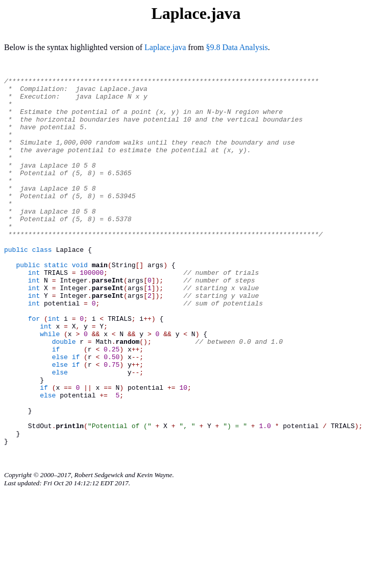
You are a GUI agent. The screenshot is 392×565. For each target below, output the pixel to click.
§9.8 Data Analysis (237, 47)
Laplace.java (165, 47)
